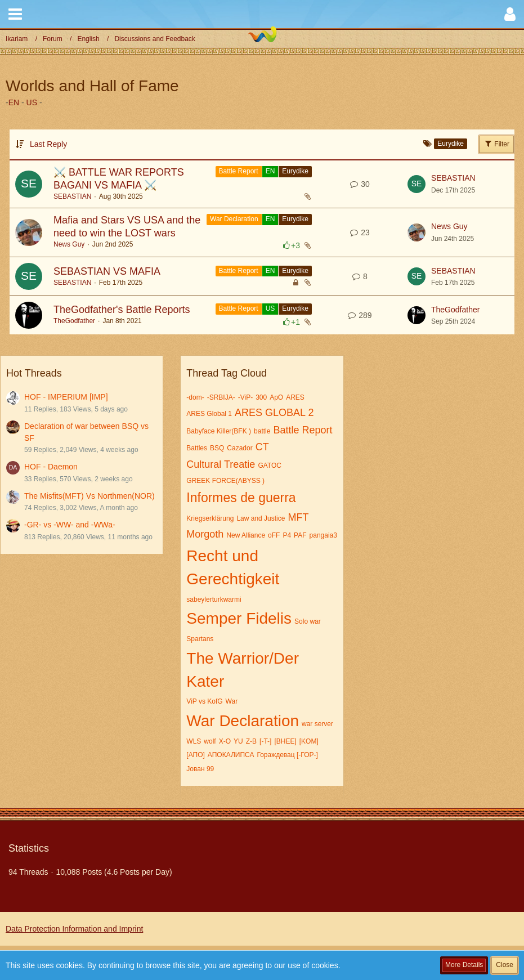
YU (238, 741)
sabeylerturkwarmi (214, 599)
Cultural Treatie (221, 464)
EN (14, 102)
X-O (225, 741)
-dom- (195, 397)
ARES (295, 397)
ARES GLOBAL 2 (274, 413)
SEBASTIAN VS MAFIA (107, 271)
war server (317, 724)
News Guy (69, 244)
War (232, 701)
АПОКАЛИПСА (231, 755)
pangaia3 (323, 535)
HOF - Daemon (51, 467)
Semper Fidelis (239, 618)
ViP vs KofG (204, 701)
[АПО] (196, 755)
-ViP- (245, 397)
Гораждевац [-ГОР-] (287, 755)
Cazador (239, 448)
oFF (274, 535)
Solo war (308, 621)
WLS (194, 741)
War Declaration (234, 219)
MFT (298, 517)
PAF (300, 535)
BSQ (217, 448)
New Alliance (246, 535)
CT (262, 447)
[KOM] (309, 741)
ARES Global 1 (209, 414)
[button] (15, 14)
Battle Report (239, 171)
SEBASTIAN (72, 196)
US (32, 102)
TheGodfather (74, 321)
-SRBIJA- (221, 397)
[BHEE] (285, 741)
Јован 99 (200, 769)
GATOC (270, 466)
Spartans (200, 639)
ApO (276, 397)
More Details (464, 965)
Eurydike (295, 171)
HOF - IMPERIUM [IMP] (66, 397)
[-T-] (265, 741)
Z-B (251, 741)
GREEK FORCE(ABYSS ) (225, 481)
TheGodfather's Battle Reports (122, 310)
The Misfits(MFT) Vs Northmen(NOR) (89, 496)
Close (505, 965)
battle (262, 431)
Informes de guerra (241, 498)
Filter (496, 144)
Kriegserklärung (210, 518)
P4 (287, 535)
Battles (197, 448)
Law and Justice (261, 518)
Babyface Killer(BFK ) (219, 431)
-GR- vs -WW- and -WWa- (70, 525)
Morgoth (205, 534)
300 (261, 397)
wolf (210, 741)
